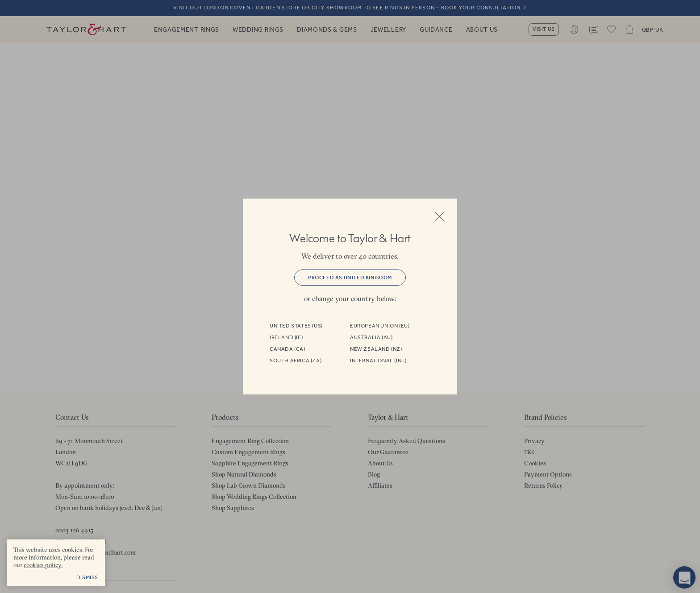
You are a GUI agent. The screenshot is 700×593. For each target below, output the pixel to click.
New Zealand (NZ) (376, 349)
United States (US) (296, 326)
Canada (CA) (287, 349)
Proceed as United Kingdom (350, 278)
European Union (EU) (380, 326)
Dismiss (87, 577)
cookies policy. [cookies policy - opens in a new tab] (43, 565)
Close (439, 216)
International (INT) (378, 361)
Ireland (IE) (286, 337)
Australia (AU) (371, 337)
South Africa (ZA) (296, 361)
